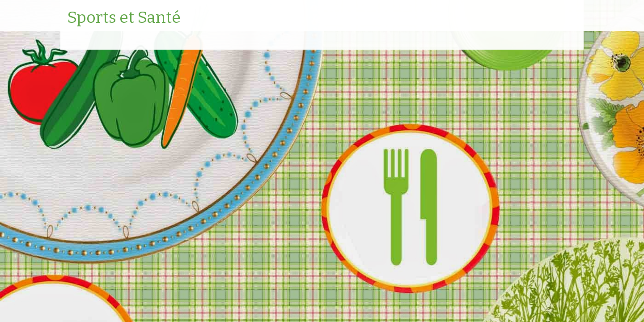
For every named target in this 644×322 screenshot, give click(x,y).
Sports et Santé (124, 18)
